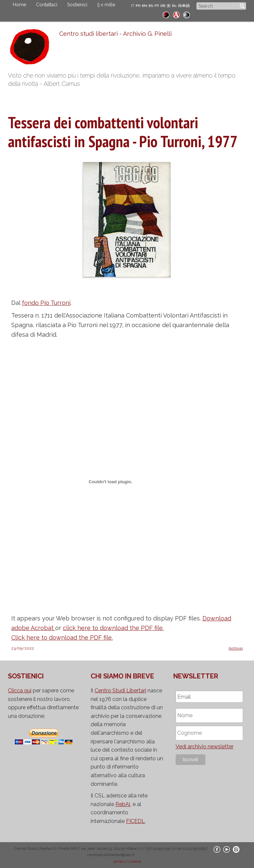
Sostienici (77, 5)
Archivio (236, 648)
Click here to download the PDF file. (62, 637)
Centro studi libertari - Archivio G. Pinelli (115, 34)
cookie (135, 861)
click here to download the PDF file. (113, 628)
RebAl (123, 804)
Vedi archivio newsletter (205, 747)
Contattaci (47, 5)
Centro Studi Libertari (120, 691)
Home (20, 5)
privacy (120, 861)
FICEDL (135, 821)
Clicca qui (20, 691)
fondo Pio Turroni (46, 303)
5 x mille (106, 5)
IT (133, 6)
